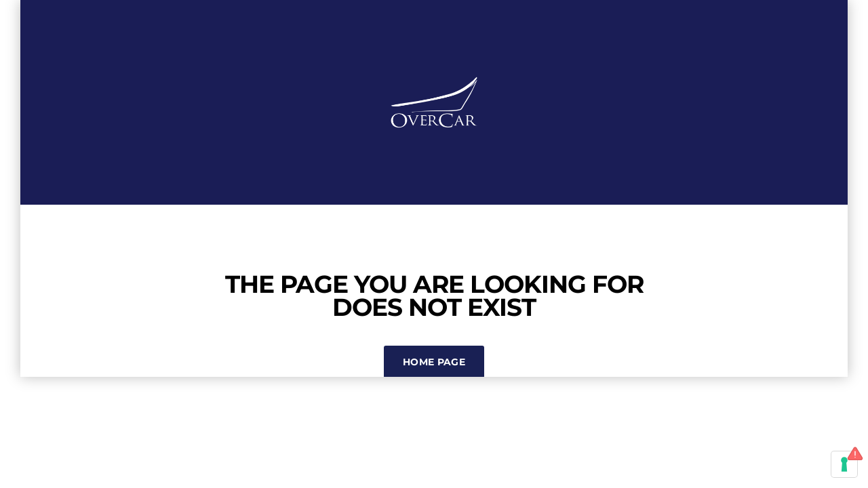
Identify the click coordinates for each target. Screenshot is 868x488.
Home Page (434, 362)
